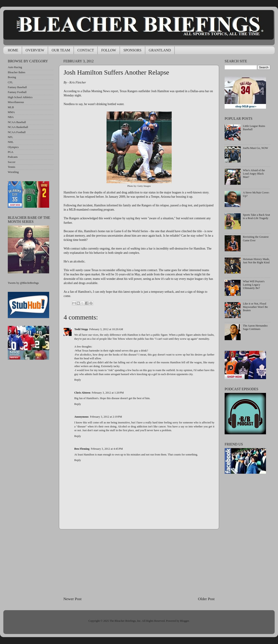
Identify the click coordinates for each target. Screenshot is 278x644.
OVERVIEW (35, 50)
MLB (11, 107)
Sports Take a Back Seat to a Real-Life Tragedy (256, 216)
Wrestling (13, 172)
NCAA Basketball (18, 127)
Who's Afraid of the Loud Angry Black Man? (254, 174)
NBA (11, 117)
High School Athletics (20, 97)
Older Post (206, 599)
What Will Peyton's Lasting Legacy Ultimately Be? (254, 285)
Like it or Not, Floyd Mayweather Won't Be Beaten (255, 307)
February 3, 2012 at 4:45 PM (107, 449)
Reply (78, 380)
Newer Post (73, 599)
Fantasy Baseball (17, 87)
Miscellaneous (16, 102)
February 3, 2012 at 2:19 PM (106, 417)
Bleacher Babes (17, 72)
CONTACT (86, 50)
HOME (13, 50)
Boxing (12, 77)
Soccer (12, 162)
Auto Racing (15, 67)
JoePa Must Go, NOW (255, 148)
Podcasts (13, 157)
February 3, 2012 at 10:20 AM (106, 329)
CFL (10, 82)
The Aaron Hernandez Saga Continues (255, 327)
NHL (11, 142)
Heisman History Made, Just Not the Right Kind (256, 261)
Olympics (13, 147)
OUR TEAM (61, 50)
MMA (11, 112)
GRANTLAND (160, 50)
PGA (11, 152)
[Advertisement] (139, 563)
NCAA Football (17, 132)
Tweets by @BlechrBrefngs (23, 283)
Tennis (11, 167)
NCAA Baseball (17, 122)
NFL (10, 137)
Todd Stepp (81, 329)
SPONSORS (132, 50)
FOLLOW (109, 50)
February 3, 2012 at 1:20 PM (108, 393)
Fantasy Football (17, 92)
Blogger (184, 621)
